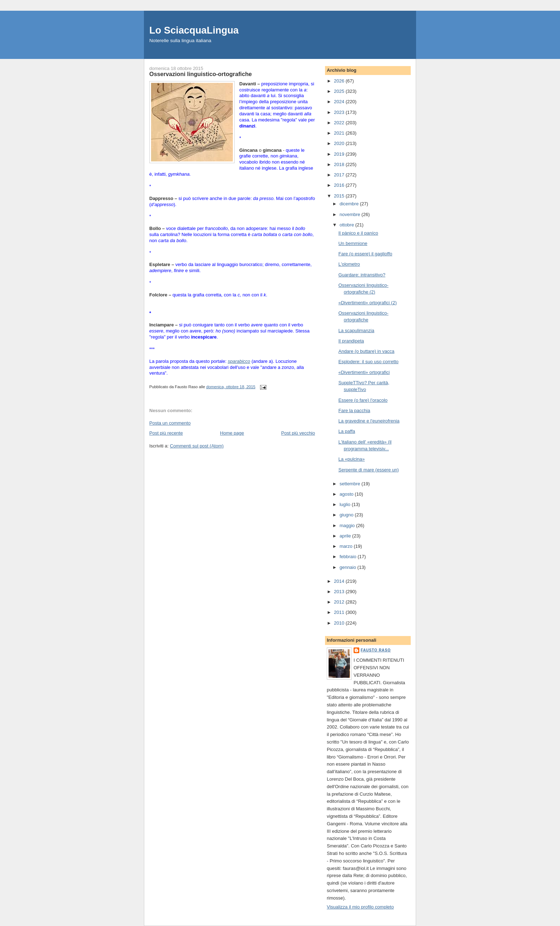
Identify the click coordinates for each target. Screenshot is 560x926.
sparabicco (239, 361)
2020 (340, 143)
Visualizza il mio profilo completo (360, 907)
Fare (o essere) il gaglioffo (365, 254)
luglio (346, 504)
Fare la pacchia (354, 411)
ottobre (347, 225)
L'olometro (349, 264)
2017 (340, 175)
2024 (340, 102)
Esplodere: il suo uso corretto (368, 362)
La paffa (347, 431)
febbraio (349, 557)
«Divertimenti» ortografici (364, 372)
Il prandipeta (351, 341)
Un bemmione (353, 243)
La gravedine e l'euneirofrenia (369, 421)
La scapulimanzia (356, 331)
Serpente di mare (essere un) (368, 470)
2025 (340, 91)
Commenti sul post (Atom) (197, 446)
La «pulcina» (351, 459)
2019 (340, 154)
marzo (347, 546)
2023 (340, 112)
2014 (340, 581)
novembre (351, 214)
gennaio (349, 567)
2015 (340, 196)
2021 (340, 133)
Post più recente (166, 433)
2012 (340, 602)
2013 (340, 592)
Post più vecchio (298, 433)
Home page (232, 433)
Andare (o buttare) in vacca (366, 351)
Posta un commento (170, 423)
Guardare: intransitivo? (362, 275)
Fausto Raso (376, 650)
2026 (340, 81)
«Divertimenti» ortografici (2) (367, 303)
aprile (346, 536)
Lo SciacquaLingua (194, 30)
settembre (351, 484)
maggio (348, 525)
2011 (340, 612)
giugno (347, 515)
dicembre (350, 204)
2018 (340, 164)
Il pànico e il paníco (358, 233)
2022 (340, 123)
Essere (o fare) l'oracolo (363, 400)
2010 (340, 623)
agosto (347, 494)
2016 (340, 185)
